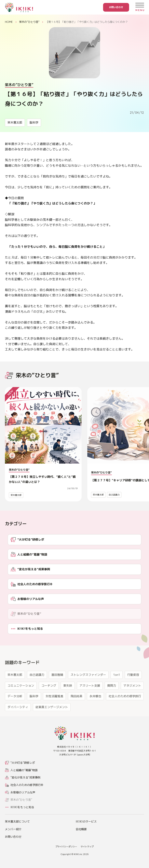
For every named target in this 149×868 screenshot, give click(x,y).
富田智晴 (57, 688)
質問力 (112, 699)
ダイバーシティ (18, 720)
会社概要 (81, 829)
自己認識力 (114, 495)
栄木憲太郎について (17, 821)
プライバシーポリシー (66, 847)
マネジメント (132, 699)
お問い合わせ (116, 7)
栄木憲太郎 (15, 122)
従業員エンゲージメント (52, 720)
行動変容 (133, 688)
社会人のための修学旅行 (125, 709)
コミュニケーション (21, 699)
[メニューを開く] (140, 7)
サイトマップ (87, 847)
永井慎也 (95, 709)
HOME (9, 22)
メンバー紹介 (13, 829)
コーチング (49, 699)
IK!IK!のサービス (86, 821)
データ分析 (15, 709)
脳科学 (34, 122)
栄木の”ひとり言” (29, 22)
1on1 (117, 688)
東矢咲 (68, 699)
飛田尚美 (76, 709)
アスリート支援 (90, 699)
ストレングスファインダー (88, 688)
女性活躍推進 (54, 709)
